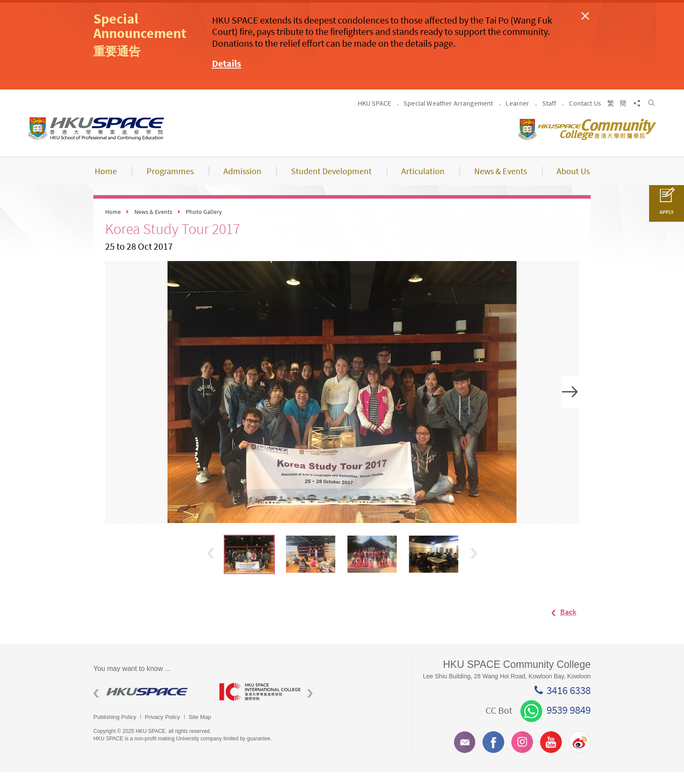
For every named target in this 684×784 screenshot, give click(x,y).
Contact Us (585, 114)
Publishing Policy (115, 728)
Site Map (200, 728)
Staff (549, 114)
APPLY (667, 206)
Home (113, 224)
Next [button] (571, 404)
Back (559, 623)
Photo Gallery (204, 224)
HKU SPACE (374, 114)
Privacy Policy (162, 728)
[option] (342, 404)
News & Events (153, 224)
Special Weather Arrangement (448, 114)
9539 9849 (556, 722)
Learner (517, 114)
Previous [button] (211, 564)
